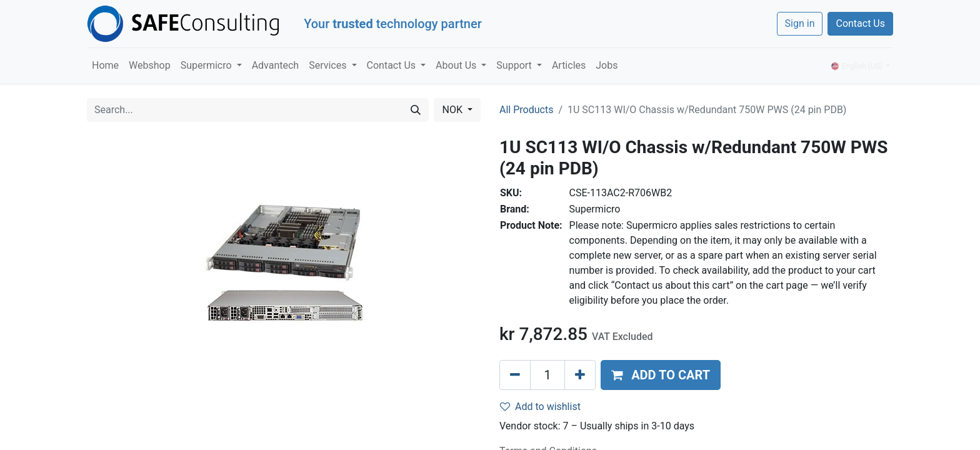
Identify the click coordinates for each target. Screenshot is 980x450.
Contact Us (860, 23)
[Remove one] (515, 375)
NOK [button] (453, 110)
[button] (661, 375)
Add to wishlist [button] (540, 407)
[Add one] (580, 375)
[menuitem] (105, 66)
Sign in (800, 23)
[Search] (416, 110)
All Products (526, 110)
